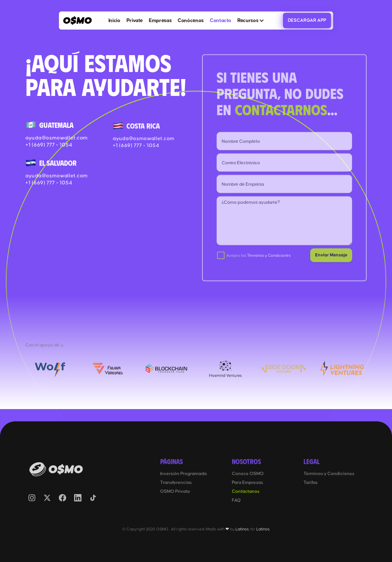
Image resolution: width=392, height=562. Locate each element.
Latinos (242, 529)
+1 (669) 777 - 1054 (49, 145)
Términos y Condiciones (269, 261)
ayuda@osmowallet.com (57, 138)
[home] (77, 20)
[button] (251, 21)
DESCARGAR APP (307, 20)
